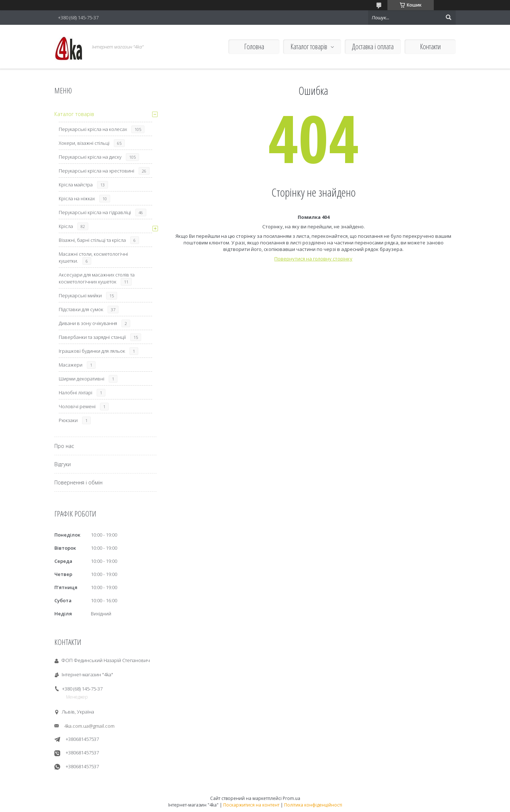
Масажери (71, 365)
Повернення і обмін (78, 482)
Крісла (66, 226)
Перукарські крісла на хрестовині (96, 171)
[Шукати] (448, 18)
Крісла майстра (76, 185)
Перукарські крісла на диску (90, 157)
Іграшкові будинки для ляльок (92, 351)
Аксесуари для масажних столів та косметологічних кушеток (97, 278)
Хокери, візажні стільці (84, 143)
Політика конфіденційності (313, 805)
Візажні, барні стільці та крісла (92, 240)
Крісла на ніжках (77, 198)
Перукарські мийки (80, 295)
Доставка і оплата (373, 47)
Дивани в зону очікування (88, 323)
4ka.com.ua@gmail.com (89, 726)
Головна (254, 47)
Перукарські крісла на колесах (93, 129)
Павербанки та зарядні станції (92, 337)
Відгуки (63, 464)
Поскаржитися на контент (251, 805)
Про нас (64, 446)
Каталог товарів (309, 47)
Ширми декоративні (82, 379)
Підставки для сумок (81, 309)
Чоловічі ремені (77, 406)
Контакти (430, 47)
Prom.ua (291, 798)
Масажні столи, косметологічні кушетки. (93, 257)
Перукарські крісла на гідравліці (95, 212)
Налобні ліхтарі (76, 393)
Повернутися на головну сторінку (313, 259)
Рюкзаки (68, 420)
